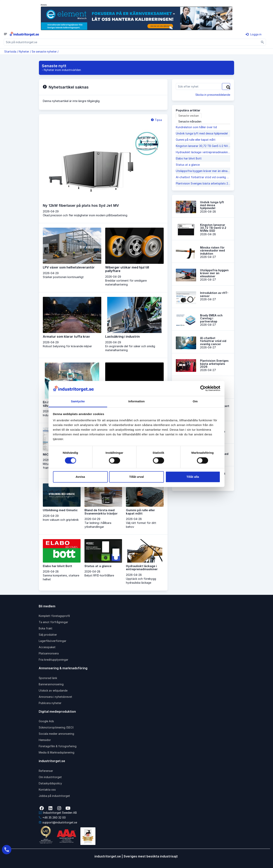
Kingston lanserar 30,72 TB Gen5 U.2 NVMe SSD (203, 146)
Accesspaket (47, 647)
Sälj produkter (48, 635)
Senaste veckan (189, 116)
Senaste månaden (190, 121)
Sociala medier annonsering (56, 734)
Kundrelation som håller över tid (196, 127)
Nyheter (24, 51)
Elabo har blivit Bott (189, 158)
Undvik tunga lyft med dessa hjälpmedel (202, 133)
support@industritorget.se (58, 822)
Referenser (46, 771)
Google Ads (46, 721)
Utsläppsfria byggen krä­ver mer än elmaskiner (203, 171)
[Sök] (263, 42)
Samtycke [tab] (78, 401)
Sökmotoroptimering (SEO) (56, 727)
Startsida (10, 51)
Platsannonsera (49, 653)
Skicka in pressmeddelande (213, 95)
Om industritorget (50, 777)
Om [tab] (195, 401)
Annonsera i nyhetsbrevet (55, 697)
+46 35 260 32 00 (52, 817)
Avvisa (80, 477)
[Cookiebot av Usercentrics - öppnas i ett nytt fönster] (203, 388)
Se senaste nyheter (44, 51)
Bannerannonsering (51, 684)
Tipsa (156, 120)
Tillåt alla (193, 477)
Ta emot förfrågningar (53, 622)
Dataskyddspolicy (50, 783)
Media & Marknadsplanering (57, 752)
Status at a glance (188, 165)
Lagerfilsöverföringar (53, 641)
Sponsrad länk (48, 678)
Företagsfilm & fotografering (58, 746)
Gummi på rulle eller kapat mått (196, 140)
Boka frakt (46, 628)
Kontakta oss (47, 790)
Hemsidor (45, 740)
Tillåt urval (137, 477)
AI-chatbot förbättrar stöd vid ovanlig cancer (203, 177)
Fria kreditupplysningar (53, 660)
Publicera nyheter (50, 703)
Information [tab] (136, 401)
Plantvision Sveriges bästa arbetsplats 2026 (203, 183)
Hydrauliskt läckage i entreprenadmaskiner (203, 152)
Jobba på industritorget (54, 796)
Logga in (254, 34)
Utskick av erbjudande (53, 690)
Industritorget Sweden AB (58, 813)
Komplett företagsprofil (54, 616)
